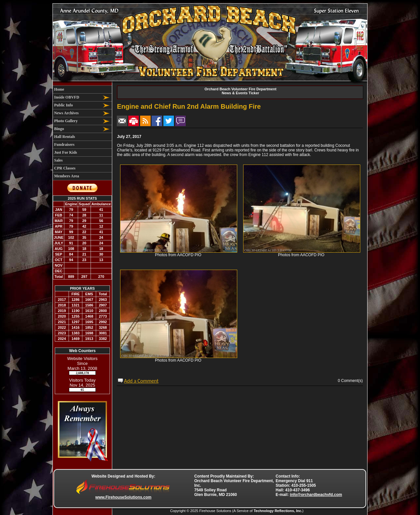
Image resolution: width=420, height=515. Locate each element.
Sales (58, 160)
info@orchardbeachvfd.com (316, 495)
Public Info (63, 105)
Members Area (67, 176)
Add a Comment (141, 381)
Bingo (59, 129)
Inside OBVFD (67, 97)
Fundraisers (64, 145)
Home (59, 89)
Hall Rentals (65, 137)
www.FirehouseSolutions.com (124, 497)
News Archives (66, 113)
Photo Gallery (66, 121)
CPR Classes (65, 168)
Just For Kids (66, 152)
